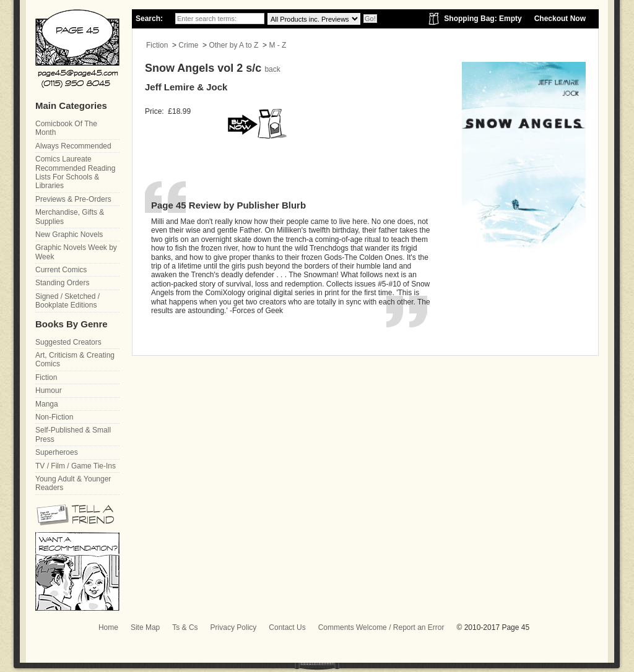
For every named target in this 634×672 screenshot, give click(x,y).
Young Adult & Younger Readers (73, 483)
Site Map (145, 627)
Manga (47, 404)
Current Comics (61, 270)
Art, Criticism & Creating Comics (75, 360)
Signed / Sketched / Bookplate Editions (67, 301)
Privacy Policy (234, 627)
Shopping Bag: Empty (483, 19)
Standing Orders (62, 283)
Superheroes (57, 452)
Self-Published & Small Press (73, 434)
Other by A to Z (233, 45)
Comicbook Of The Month (66, 128)
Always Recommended (73, 146)
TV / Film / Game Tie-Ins (76, 466)
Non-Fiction (54, 417)
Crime (188, 45)
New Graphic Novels (69, 235)
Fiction (157, 45)
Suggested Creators (68, 342)
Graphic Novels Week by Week (76, 252)
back (272, 69)
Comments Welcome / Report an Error (381, 627)
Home (108, 627)
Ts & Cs (185, 627)
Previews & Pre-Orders (73, 199)
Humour (49, 390)
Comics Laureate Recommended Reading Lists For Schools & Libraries (75, 172)
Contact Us (287, 627)
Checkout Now (560, 19)
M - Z (277, 45)
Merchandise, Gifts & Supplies (70, 217)
